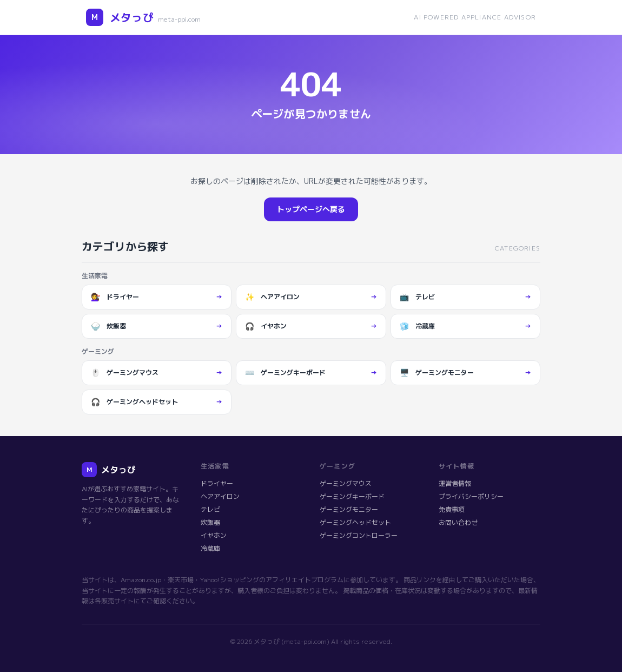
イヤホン (214, 535)
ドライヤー (217, 483)
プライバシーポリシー (471, 496)
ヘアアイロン (220, 496)
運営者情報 (455, 483)
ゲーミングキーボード (352, 496)
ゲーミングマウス (346, 483)
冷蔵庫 (210, 548)
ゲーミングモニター (349, 509)
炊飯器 (210, 522)
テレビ (210, 509)
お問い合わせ (458, 522)
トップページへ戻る (311, 209)
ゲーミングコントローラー (359, 535)
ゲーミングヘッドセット (355, 522)
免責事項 (452, 509)
